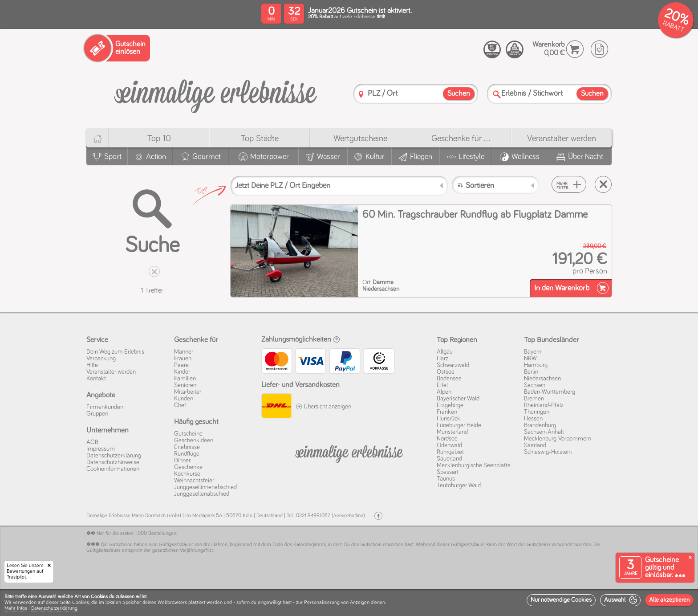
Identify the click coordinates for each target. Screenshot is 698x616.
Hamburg (536, 365)
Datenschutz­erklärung (114, 456)
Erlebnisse (187, 447)
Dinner (182, 461)
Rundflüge (187, 454)
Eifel (442, 385)
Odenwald (449, 445)
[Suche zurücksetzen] (603, 184)
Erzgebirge (450, 405)
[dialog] (349, 603)
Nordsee (447, 439)
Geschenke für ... (461, 139)
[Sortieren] (496, 185)
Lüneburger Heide (459, 425)
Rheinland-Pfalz (544, 405)
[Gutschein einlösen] (117, 48)
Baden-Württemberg (550, 392)
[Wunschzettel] (599, 49)
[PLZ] (361, 94)
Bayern (533, 352)
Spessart (448, 472)
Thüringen (537, 412)
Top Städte (260, 139)
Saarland (535, 445)
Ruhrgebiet (450, 452)
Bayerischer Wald (458, 399)
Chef (180, 405)
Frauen (183, 359)
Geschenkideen (194, 441)
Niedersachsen (542, 379)
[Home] (97, 138)
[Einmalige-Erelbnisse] (349, 452)
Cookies (81, 603)
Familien (185, 379)
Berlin (531, 372)
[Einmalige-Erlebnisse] (215, 93)
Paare (181, 365)
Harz (442, 359)
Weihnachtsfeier (194, 481)
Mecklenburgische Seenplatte (474, 465)
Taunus (446, 479)
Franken (447, 412)
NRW (530, 359)
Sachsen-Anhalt (544, 432)
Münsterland (452, 432)
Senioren (185, 385)
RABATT (673, 27)
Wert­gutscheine (360, 139)
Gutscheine (188, 434)
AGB (92, 442)
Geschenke (188, 467)
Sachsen (535, 385)
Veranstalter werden (562, 139)
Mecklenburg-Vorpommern (558, 439)
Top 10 (159, 139)
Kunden (184, 399)
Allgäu (445, 352)
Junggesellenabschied (202, 494)
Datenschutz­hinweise (113, 462)
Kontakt (96, 379)
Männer (184, 352)
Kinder (182, 372)
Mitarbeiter (188, 392)
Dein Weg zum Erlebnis (115, 352)
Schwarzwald (453, 365)
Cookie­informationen (113, 469)
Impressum (101, 449)
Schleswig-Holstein (548, 452)
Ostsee (446, 372)
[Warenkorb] (575, 49)
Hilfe (92, 365)
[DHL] (276, 407)
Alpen (444, 392)
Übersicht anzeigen (323, 407)
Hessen (533, 419)
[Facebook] (378, 516)
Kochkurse (187, 474)
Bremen (534, 399)
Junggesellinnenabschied (205, 487)
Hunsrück (448, 419)
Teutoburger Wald (459, 485)
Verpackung (101, 359)
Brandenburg (540, 425)
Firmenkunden (105, 407)
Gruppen (97, 414)
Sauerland (449, 459)
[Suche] (497, 94)
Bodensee (449, 379)
